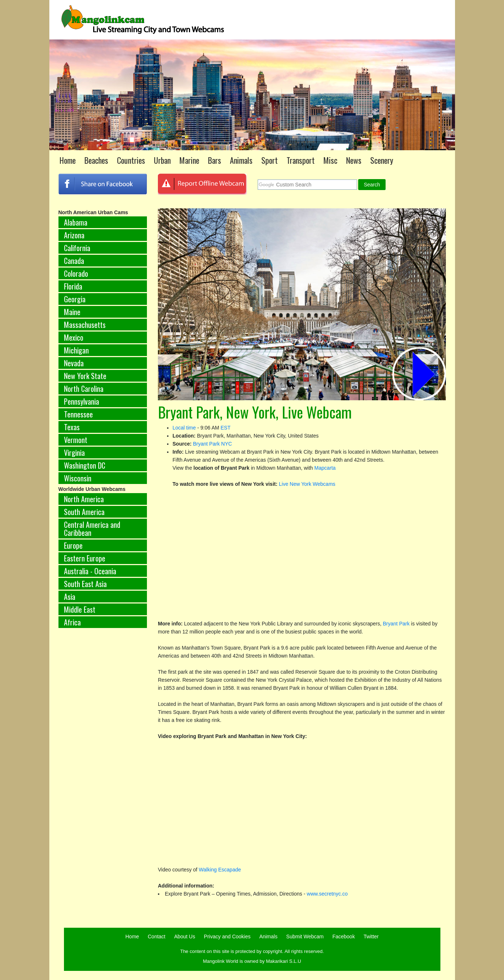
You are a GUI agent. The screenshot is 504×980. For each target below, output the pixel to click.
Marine (189, 160)
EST (226, 428)
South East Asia (85, 584)
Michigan (76, 350)
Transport (301, 160)
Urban (162, 160)
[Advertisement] (103, 755)
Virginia (74, 453)
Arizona (74, 235)
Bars (215, 160)
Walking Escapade (220, 870)
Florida (73, 286)
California (77, 248)
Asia (70, 597)
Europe (73, 545)
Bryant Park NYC (213, 444)
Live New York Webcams (307, 484)
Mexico (74, 337)
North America (84, 499)
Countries (131, 160)
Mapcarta (325, 468)
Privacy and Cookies (227, 937)
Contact (156, 937)
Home (68, 160)
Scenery (382, 160)
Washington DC (85, 465)
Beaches (96, 160)
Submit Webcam (305, 937)
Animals (241, 160)
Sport (270, 160)
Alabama (76, 222)
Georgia (75, 299)
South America (84, 512)
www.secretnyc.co (327, 894)
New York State (85, 376)
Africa (72, 622)
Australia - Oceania (90, 571)
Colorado (76, 273)
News (354, 160)
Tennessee (78, 414)
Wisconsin (78, 478)
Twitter (371, 937)
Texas (72, 427)
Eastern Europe (85, 558)
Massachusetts (85, 325)
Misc (330, 160)
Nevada (74, 363)
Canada (74, 261)
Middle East (80, 609)
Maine (72, 312)
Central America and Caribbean (92, 529)
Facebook (343, 937)
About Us (185, 937)
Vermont (76, 440)
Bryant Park (397, 624)
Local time (184, 428)
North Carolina (84, 389)
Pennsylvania (82, 401)
